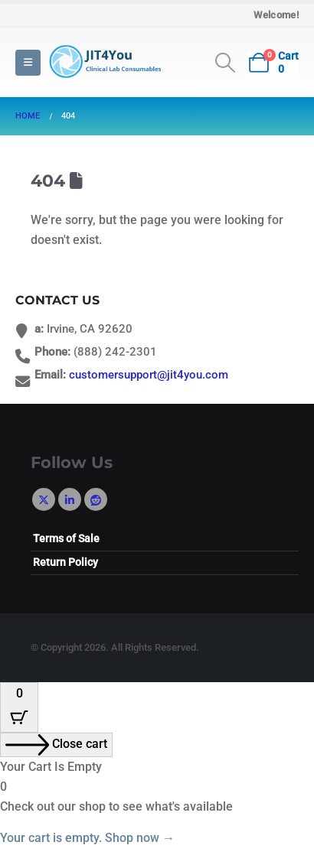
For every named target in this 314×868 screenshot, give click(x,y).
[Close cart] (56, 745)
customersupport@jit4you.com (149, 375)
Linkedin (70, 499)
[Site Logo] (103, 62)
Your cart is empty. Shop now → (87, 838)
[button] (28, 63)
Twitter (44, 499)
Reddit (96, 499)
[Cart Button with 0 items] (19, 707)
